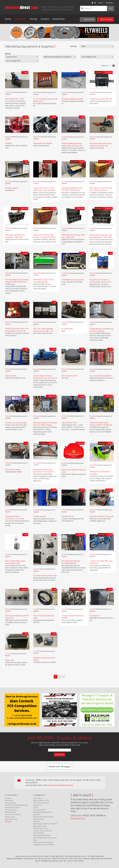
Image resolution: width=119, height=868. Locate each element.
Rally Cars (37, 805)
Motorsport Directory (42, 835)
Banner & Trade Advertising (16, 805)
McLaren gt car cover (69, 376)
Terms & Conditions (13, 814)
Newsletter (59, 19)
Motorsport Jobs (40, 826)
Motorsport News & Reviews (45, 824)
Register (110, 3)
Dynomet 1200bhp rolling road (101, 516)
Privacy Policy (11, 810)
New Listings (10, 803)
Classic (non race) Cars (43, 831)
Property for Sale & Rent (43, 845)
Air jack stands (67, 329)
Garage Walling (67, 516)
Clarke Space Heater (13, 470)
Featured (9, 801)
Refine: (8, 54)
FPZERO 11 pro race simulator (16, 423)
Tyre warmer (95, 616)
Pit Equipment (39, 810)
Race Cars (37, 798)
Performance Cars (41, 828)
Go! (110, 8)
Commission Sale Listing (43, 817)
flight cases (10, 660)
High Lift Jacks (11, 376)
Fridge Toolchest (40, 517)
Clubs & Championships (43, 842)
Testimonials (10, 812)
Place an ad (105, 19)
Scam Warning (11, 819)
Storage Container (12, 188)
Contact (45, 19)
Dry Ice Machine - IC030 (14, 99)
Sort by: (74, 46)
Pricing (34, 19)
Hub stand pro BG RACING (43, 143)
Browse (8, 798)
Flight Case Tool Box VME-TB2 (101, 99)
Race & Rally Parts (41, 801)
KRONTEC (9, 143)
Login (101, 3)
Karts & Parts (39, 819)
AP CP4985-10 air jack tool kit (73, 280)
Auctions (37, 821)
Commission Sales (13, 807)
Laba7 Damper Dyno (69, 423)
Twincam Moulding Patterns (101, 376)
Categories (21, 19)
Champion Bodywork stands (72, 99)
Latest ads (88, 19)
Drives (36, 807)
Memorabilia (39, 833)
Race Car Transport (41, 803)
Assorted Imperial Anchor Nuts (45, 576)
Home (8, 19)
